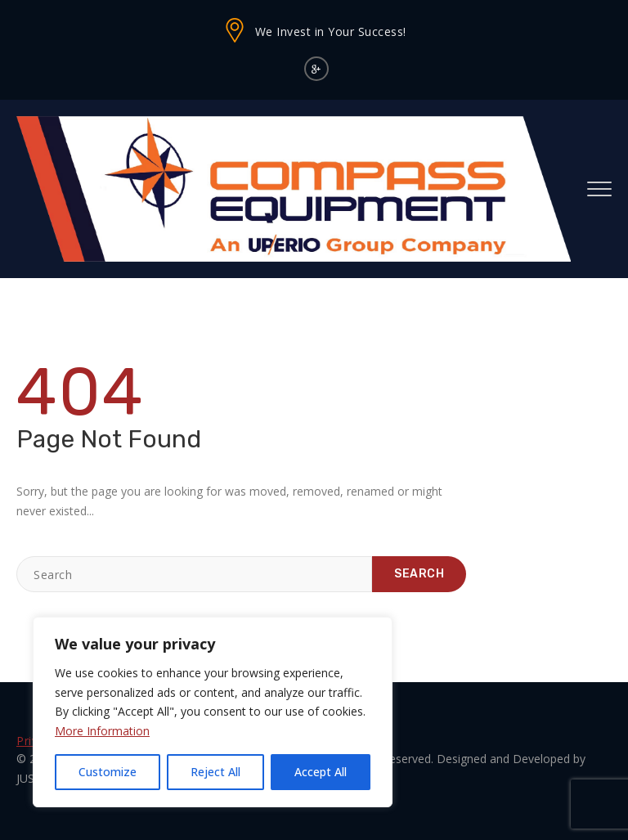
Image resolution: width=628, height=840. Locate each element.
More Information (102, 731)
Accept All (321, 772)
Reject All (215, 772)
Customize (108, 772)
